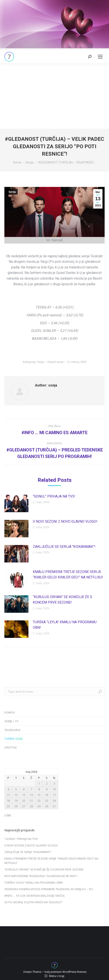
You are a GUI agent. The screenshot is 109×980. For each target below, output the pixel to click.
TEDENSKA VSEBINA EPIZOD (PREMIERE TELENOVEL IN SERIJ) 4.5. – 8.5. (49, 889)
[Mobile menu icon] (100, 57)
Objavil (55, 362)
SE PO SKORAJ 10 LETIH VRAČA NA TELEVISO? (33, 902)
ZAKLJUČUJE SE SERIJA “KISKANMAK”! (64, 547)
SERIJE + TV (11, 721)
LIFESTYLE (11, 747)
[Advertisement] (54, 96)
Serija (12, 192)
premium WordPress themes (69, 972)
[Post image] (16, 503)
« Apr (8, 815)
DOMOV (10, 712)
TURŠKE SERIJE (14, 739)
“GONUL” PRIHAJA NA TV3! (54, 496)
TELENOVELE (12, 730)
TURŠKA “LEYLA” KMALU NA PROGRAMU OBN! (65, 625)
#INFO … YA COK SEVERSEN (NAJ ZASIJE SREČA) (34, 896)
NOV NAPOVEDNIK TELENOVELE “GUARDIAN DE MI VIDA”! (41, 876)
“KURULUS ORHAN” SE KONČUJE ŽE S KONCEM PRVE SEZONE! (62, 600)
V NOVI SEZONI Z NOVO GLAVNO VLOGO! (65, 521)
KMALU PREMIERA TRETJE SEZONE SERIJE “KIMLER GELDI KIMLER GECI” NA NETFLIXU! (68, 575)
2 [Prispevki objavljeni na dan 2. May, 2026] (47, 783)
